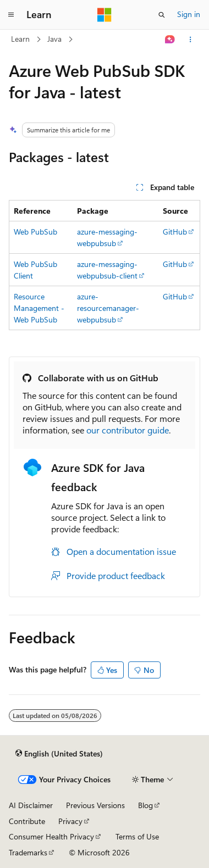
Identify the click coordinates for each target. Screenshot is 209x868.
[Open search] (162, 15)
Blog (145, 805)
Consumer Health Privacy (51, 836)
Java (54, 39)
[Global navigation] (11, 15)
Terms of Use (137, 836)
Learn (20, 39)
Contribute (27, 821)
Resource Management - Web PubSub (39, 308)
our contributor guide (128, 430)
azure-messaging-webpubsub (107, 237)
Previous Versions (95, 805)
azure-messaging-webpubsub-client (107, 270)
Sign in (189, 14)
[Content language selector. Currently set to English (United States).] (59, 753)
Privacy (70, 821)
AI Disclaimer (31, 805)
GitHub (175, 232)
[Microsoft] (105, 15)
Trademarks (28, 852)
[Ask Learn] (170, 40)
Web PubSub (35, 232)
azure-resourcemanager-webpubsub (108, 308)
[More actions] (191, 40)
